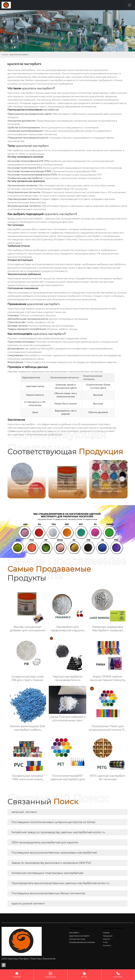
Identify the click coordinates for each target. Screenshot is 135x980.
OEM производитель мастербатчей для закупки (45, 842)
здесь (19, 243)
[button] (122, 479)
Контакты (118, 975)
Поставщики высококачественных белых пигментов (48, 893)
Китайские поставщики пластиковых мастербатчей (47, 873)
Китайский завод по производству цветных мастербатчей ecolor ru (58, 832)
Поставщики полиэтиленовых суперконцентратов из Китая (53, 822)
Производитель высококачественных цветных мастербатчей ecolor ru (60, 883)
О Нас (84, 975)
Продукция (51, 975)
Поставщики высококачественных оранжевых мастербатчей (54, 853)
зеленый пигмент (24, 812)
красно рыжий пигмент (28, 903)
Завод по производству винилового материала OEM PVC (51, 863)
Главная (5, 55)
